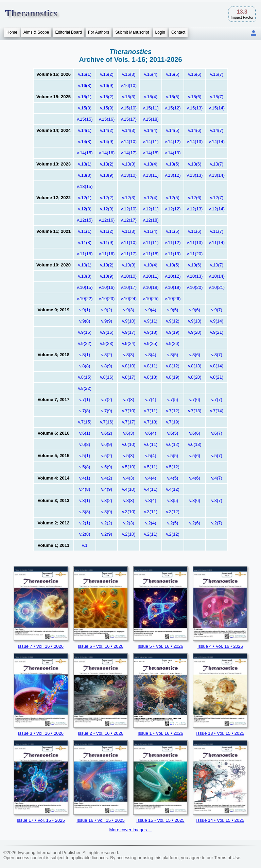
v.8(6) (195, 355)
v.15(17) (129, 119)
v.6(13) (195, 444)
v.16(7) (217, 74)
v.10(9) (107, 276)
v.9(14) (217, 321)
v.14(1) (85, 130)
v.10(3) (129, 265)
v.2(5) (173, 523)
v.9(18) (151, 332)
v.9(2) (107, 310)
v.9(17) (129, 332)
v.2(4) (151, 523)
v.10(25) (151, 299)
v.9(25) (151, 343)
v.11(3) (129, 231)
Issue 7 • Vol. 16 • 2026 (41, 646)
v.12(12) (173, 209)
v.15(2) (107, 97)
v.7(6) (195, 400)
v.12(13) (195, 209)
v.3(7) (217, 500)
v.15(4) (151, 97)
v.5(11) (151, 467)
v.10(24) (129, 299)
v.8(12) (173, 366)
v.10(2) (107, 265)
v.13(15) (85, 186)
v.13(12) (173, 175)
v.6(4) (151, 433)
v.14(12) (173, 142)
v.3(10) (129, 512)
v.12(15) (85, 220)
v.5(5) (173, 456)
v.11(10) (129, 242)
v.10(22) (85, 299)
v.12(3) (129, 198)
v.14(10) (129, 142)
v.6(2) (107, 433)
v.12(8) (85, 209)
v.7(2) (107, 400)
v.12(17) (129, 220)
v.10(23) (107, 299)
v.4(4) (151, 478)
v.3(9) (107, 512)
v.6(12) (173, 444)
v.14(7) (217, 130)
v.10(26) (173, 299)
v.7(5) (173, 400)
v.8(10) (129, 366)
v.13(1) (85, 164)
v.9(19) (173, 332)
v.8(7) (217, 355)
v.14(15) (85, 153)
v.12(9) (107, 209)
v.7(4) (151, 400)
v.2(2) (107, 523)
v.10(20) (195, 287)
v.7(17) (129, 422)
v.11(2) (107, 231)
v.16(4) (151, 74)
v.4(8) (85, 489)
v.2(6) (195, 523)
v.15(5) (173, 97)
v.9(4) (151, 310)
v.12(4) (151, 198)
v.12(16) (107, 220)
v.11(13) (195, 242)
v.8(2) (107, 355)
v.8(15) (85, 377)
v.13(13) (195, 175)
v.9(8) (85, 321)
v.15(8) (85, 108)
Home (12, 32)
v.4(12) (173, 489)
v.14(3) (129, 130)
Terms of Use (227, 858)
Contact (178, 32)
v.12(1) (85, 198)
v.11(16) (107, 254)
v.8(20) (195, 377)
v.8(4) (151, 355)
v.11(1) (85, 231)
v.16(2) (107, 74)
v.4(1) (85, 478)
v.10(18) (151, 287)
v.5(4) (151, 456)
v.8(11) (151, 366)
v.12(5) (173, 198)
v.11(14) (217, 242)
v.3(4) (151, 500)
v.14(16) (107, 153)
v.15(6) (195, 97)
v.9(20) (195, 332)
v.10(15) (85, 287)
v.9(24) (129, 343)
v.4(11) (151, 489)
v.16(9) (107, 85)
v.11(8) (85, 242)
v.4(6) (195, 478)
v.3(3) (129, 500)
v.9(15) (85, 332)
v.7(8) (85, 411)
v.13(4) (151, 164)
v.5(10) (129, 467)
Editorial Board (68, 32)
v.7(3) (129, 400)
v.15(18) (151, 119)
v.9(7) (217, 310)
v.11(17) (129, 254)
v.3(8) (85, 512)
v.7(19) (173, 422)
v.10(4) (151, 265)
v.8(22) (85, 388)
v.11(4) (151, 231)
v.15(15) (85, 119)
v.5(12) (173, 467)
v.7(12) (173, 411)
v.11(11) (151, 242)
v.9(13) (195, 321)
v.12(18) (151, 220)
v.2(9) (107, 534)
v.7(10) (129, 411)
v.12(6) (195, 198)
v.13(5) (173, 164)
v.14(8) (85, 142)
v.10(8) (85, 276)
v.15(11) (151, 108)
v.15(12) (173, 108)
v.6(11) (151, 444)
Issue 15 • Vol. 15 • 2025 (160, 820)
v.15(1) (85, 97)
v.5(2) (107, 456)
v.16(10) (129, 85)
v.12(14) (217, 209)
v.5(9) (107, 467)
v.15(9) (107, 108)
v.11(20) (195, 254)
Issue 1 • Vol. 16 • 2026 (160, 733)
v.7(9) (107, 411)
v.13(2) (107, 164)
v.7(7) (217, 400)
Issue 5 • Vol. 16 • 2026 (160, 646)
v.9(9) (107, 321)
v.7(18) (151, 422)
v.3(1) (85, 500)
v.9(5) (173, 310)
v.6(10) (129, 444)
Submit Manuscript (132, 32)
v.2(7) (217, 523)
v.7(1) (85, 400)
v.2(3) (129, 523)
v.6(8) (85, 444)
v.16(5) (173, 74)
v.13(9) (107, 175)
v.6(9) (107, 444)
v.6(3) (129, 433)
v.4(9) (107, 489)
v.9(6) (195, 310)
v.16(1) (85, 74)
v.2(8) (85, 534)
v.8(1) (85, 355)
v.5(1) (85, 456)
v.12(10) (129, 209)
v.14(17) (129, 153)
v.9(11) (151, 321)
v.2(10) (129, 534)
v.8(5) (173, 355)
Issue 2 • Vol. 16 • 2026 (101, 733)
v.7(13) (195, 411)
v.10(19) (173, 287)
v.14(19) (173, 153)
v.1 (85, 545)
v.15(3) (129, 97)
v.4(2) (107, 478)
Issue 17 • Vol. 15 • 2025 (41, 820)
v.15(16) (107, 119)
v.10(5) (173, 265)
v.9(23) (107, 343)
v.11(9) (107, 242)
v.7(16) (107, 422)
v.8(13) (195, 366)
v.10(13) (195, 276)
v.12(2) (107, 198)
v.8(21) (217, 377)
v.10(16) (107, 287)
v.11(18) (151, 254)
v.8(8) (85, 366)
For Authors (99, 32)
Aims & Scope (36, 32)
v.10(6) (195, 265)
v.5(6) (195, 456)
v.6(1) (85, 433)
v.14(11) (151, 142)
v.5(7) (217, 456)
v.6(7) (217, 433)
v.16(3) (129, 74)
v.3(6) (195, 500)
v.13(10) (129, 175)
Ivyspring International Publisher (49, 853)
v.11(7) (217, 231)
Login (160, 32)
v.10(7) (217, 265)
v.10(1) (85, 265)
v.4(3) (129, 478)
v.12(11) (151, 209)
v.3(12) (173, 512)
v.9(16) (107, 332)
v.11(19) (173, 254)
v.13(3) (129, 164)
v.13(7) (217, 164)
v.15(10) (129, 108)
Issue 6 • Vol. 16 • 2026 (101, 646)
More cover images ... (131, 830)
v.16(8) (85, 85)
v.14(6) (195, 130)
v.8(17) (129, 377)
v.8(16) (107, 377)
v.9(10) (129, 321)
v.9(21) (217, 332)
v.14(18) (151, 153)
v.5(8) (85, 467)
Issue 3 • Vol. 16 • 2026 (41, 733)
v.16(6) (195, 74)
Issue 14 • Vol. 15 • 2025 (220, 820)
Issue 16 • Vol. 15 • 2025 (100, 820)
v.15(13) (195, 108)
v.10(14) (217, 276)
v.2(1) (85, 523)
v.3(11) (151, 512)
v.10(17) (129, 287)
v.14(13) (195, 142)
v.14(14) (217, 142)
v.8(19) (173, 377)
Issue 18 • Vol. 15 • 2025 (220, 733)
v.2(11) (151, 534)
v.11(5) (173, 231)
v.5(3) (129, 456)
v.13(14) (217, 175)
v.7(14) (217, 411)
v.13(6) (195, 164)
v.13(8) (85, 175)
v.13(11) (151, 175)
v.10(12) (173, 276)
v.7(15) (85, 422)
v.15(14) (217, 108)
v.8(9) (107, 366)
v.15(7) (217, 97)
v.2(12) (173, 534)
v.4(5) (173, 478)
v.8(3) (129, 355)
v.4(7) (217, 478)
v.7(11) (151, 411)
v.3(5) (173, 500)
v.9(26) (173, 343)
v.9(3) (129, 310)
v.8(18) (151, 377)
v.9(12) (173, 321)
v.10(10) (129, 276)
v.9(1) (85, 310)
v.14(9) (107, 142)
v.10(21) (217, 287)
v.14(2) (107, 130)
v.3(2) (107, 500)
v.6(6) (195, 433)
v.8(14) (217, 366)
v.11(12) (173, 242)
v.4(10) (129, 489)
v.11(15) (85, 254)
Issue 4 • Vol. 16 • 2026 (220, 646)
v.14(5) (173, 130)
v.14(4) (151, 130)
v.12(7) (217, 198)
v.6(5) (173, 433)
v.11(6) (195, 231)
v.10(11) (151, 276)
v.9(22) (85, 343)
